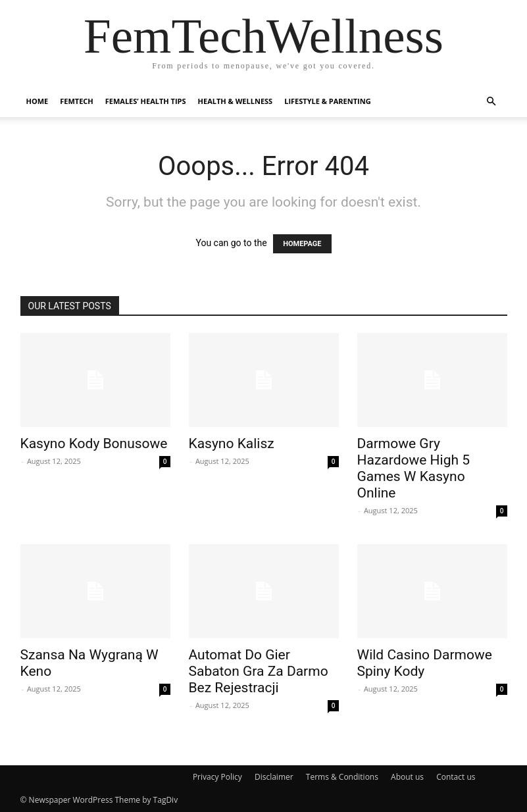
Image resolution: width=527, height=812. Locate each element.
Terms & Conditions (342, 777)
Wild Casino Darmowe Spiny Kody (425, 663)
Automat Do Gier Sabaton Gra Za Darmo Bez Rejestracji (259, 671)
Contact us (456, 777)
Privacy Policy (217, 777)
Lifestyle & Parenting (327, 101)
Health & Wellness (236, 101)
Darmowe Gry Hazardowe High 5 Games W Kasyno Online (414, 468)
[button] (491, 102)
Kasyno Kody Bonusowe (94, 444)
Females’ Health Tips (146, 101)
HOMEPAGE (302, 244)
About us (407, 777)
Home (38, 101)
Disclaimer (274, 777)
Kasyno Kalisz (232, 444)
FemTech (77, 101)
